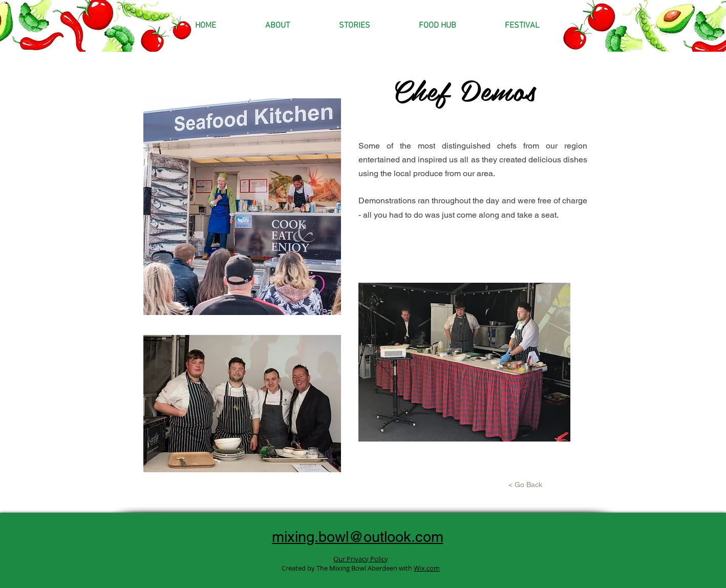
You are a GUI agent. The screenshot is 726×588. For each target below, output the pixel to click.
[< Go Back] (525, 485)
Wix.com (427, 568)
